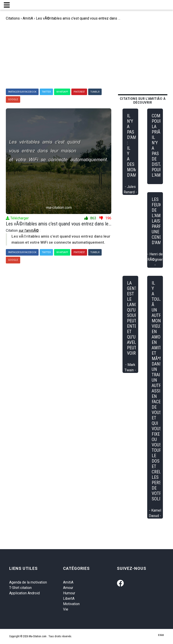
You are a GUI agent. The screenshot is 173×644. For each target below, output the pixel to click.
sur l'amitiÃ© (29, 231)
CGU (161, 635)
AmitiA (68, 582)
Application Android (24, 593)
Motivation (71, 604)
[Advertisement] (87, 55)
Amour (68, 588)
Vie (66, 609)
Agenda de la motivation (28, 582)
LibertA (69, 598)
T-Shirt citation (20, 588)
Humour (69, 593)
